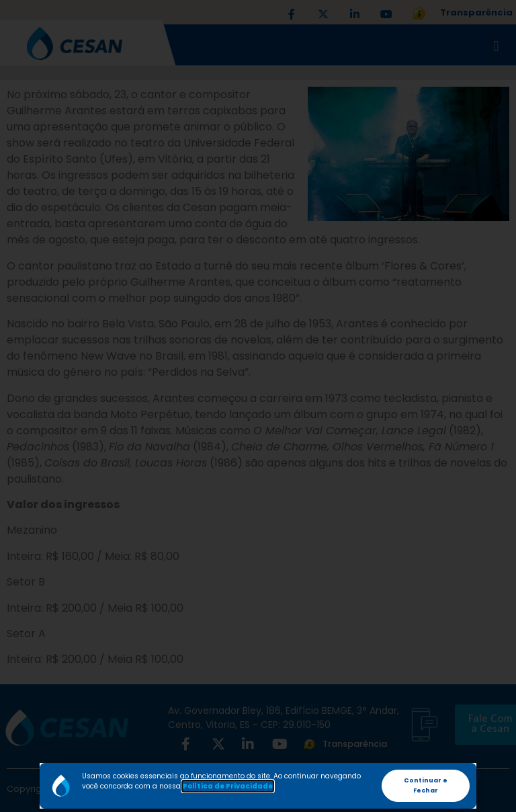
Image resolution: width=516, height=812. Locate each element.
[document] (258, 406)
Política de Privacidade (228, 786)
